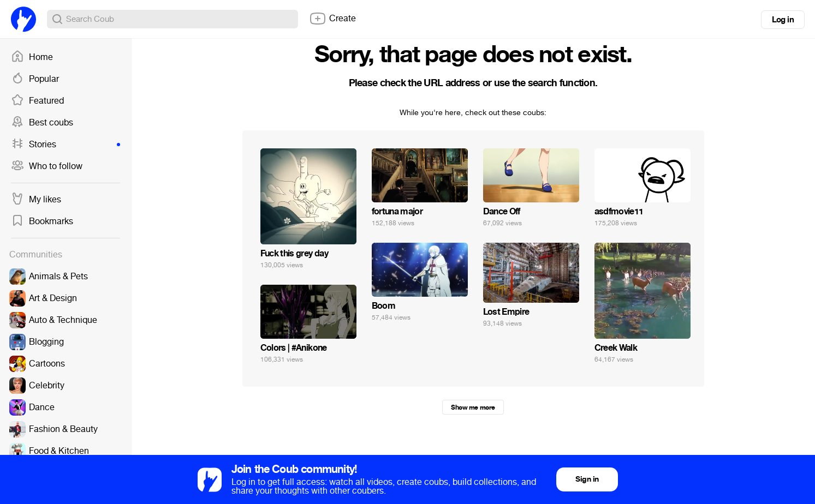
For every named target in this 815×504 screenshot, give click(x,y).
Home (32, 57)
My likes (36, 200)
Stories (66, 145)
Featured (37, 101)
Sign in (587, 479)
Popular (35, 79)
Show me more (473, 407)
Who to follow (47, 166)
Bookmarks (42, 221)
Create (332, 19)
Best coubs (42, 123)
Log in (783, 20)
